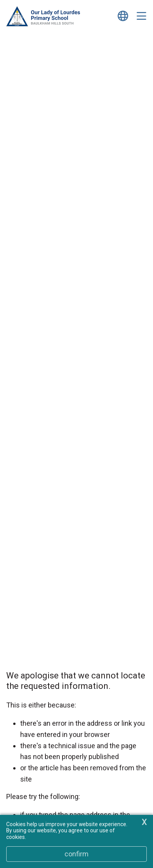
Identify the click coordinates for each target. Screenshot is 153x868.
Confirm (76, 854)
